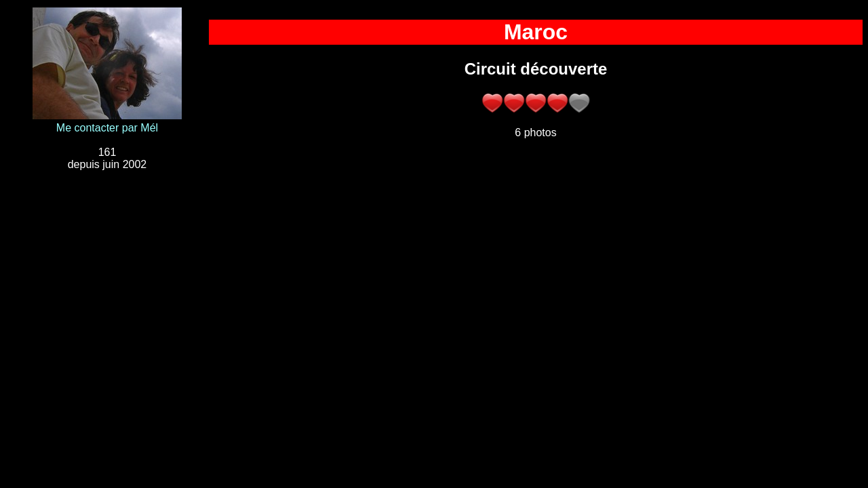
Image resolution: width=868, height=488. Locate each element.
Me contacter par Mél (107, 128)
